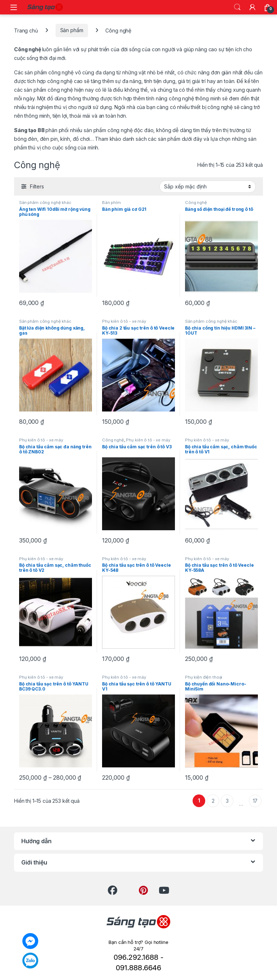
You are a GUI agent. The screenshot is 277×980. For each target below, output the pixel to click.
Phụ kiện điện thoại (204, 677)
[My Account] (252, 7)
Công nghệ (196, 202)
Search (237, 7)
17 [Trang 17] (255, 801)
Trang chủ (26, 30)
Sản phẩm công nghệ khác (45, 202)
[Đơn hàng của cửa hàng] (208, 187)
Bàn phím (111, 202)
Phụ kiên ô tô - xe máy (124, 321)
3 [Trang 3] (227, 801)
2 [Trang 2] (213, 801)
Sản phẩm (72, 30)
